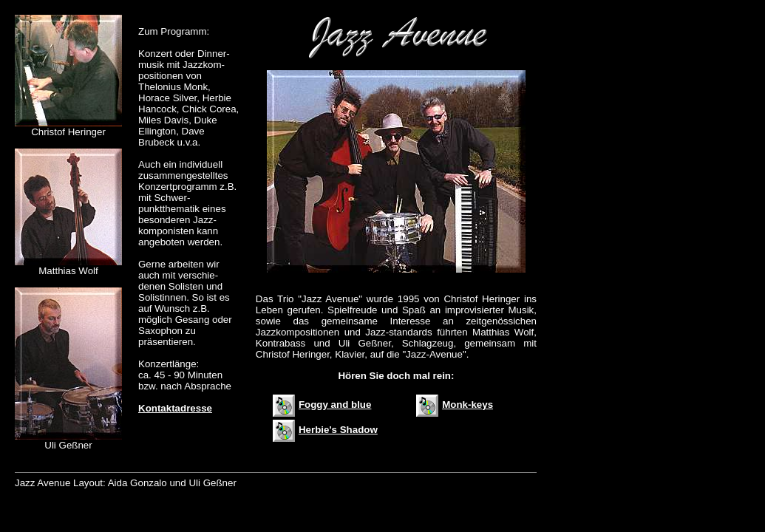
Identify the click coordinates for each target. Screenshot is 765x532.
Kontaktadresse (175, 408)
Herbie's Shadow (325, 430)
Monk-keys (455, 405)
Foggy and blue (322, 405)
